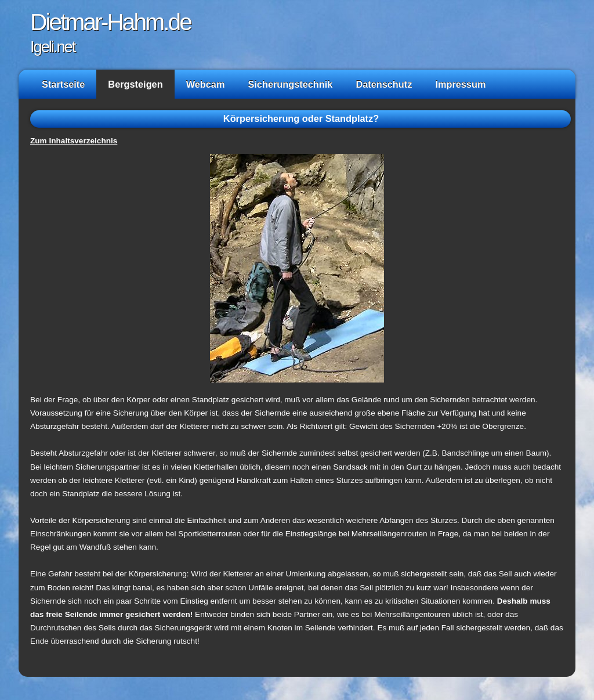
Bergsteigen (135, 84)
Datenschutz (384, 84)
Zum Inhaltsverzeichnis (74, 141)
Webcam (206, 84)
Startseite (63, 84)
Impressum (460, 84)
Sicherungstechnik (290, 84)
